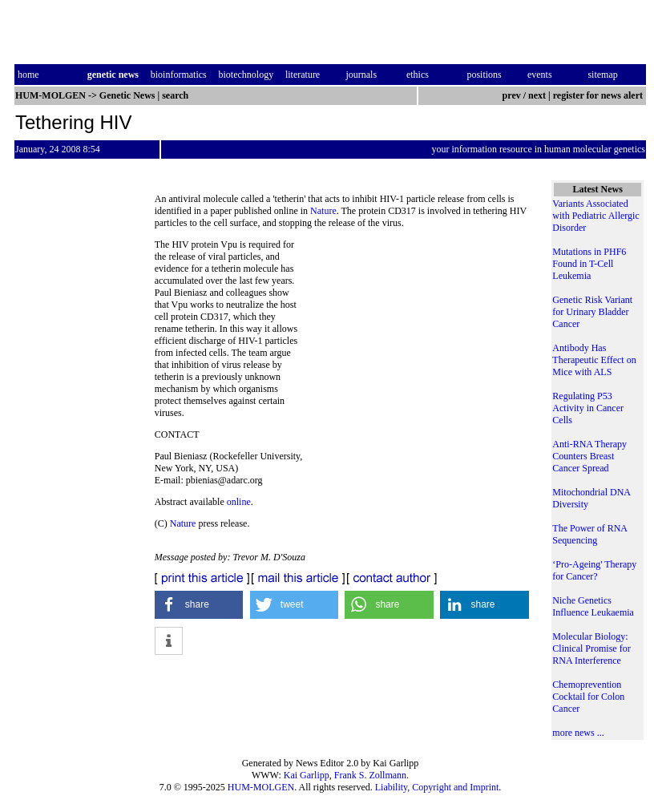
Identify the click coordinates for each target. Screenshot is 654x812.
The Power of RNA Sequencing (589, 534)
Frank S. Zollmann (370, 775)
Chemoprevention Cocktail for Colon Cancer (588, 697)
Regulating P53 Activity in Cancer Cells (588, 408)
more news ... (578, 733)
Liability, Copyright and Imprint (437, 787)
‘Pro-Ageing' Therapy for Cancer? (594, 570)
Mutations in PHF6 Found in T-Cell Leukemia (589, 264)
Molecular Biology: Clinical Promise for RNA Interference (591, 648)
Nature (323, 211)
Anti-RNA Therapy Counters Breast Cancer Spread (589, 456)
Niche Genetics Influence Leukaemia (593, 606)
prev (512, 95)
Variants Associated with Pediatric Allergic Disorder (595, 216)
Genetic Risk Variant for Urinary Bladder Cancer (592, 312)
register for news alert (599, 95)
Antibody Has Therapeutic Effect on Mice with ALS (594, 360)
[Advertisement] (420, 349)
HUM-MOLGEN (261, 787)
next (537, 95)
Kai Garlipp (307, 775)
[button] (199, 605)
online (239, 502)
